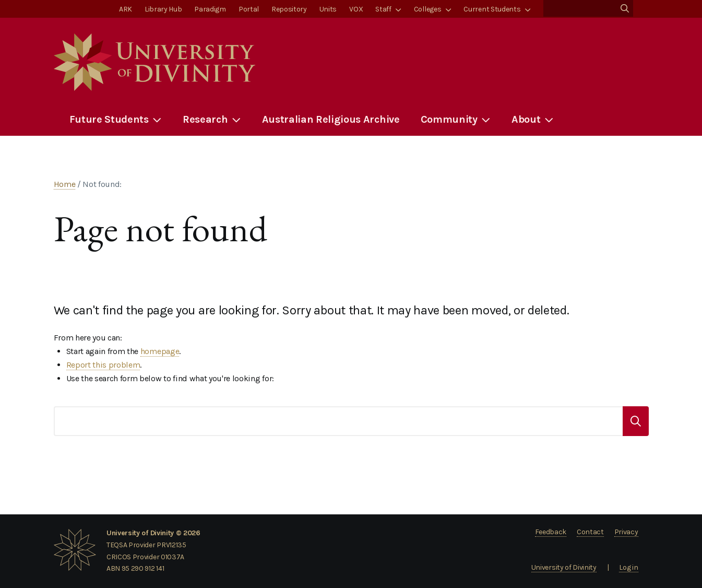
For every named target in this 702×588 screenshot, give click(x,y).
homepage (160, 351)
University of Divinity (564, 567)
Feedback (551, 532)
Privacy (626, 532)
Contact (590, 532)
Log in (628, 567)
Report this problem (103, 365)
